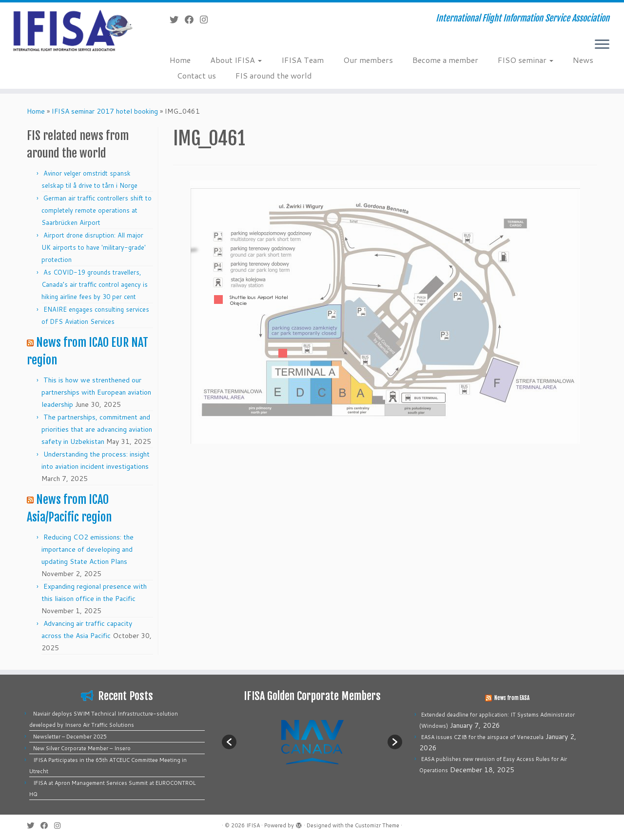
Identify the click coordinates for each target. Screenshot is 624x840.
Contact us (196, 75)
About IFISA (236, 60)
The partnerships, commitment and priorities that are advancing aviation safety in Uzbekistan (97, 429)
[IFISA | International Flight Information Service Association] (72, 30)
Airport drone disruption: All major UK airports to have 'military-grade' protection (94, 247)
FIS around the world (274, 75)
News (583, 60)
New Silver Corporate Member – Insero (82, 748)
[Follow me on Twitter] (177, 20)
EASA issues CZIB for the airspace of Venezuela (482, 737)
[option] (312, 742)
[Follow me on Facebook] (192, 20)
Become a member (445, 60)
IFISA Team (302, 60)
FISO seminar (526, 60)
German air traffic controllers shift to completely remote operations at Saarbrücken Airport (97, 210)
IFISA (253, 825)
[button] (229, 742)
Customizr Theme (377, 825)
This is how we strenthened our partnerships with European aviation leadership (96, 392)
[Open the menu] (602, 45)
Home (180, 60)
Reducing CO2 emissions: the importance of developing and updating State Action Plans (88, 549)
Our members (368, 60)
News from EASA (512, 698)
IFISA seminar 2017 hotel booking (105, 111)
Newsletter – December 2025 (70, 737)
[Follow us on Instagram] (207, 20)
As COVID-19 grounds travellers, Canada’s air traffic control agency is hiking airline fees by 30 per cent (95, 284)
